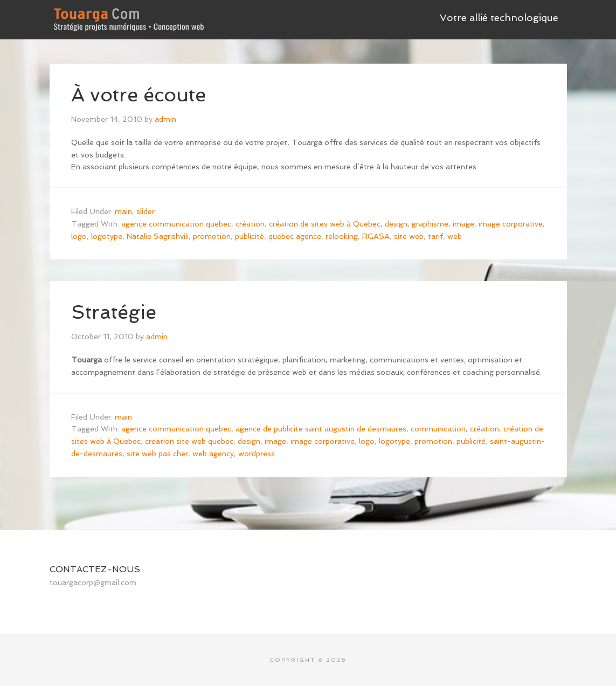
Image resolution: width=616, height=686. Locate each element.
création (250, 224)
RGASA (376, 236)
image (463, 224)
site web (409, 236)
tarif (435, 236)
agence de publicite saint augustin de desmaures (321, 429)
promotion (212, 236)
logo (79, 236)
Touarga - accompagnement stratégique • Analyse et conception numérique (130, 16)
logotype (107, 236)
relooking (342, 236)
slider (146, 211)
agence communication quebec (176, 224)
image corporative (511, 224)
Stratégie (114, 312)
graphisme (430, 224)
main (123, 211)
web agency (213, 454)
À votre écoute (139, 95)
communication (438, 429)
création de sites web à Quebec (325, 224)
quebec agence (295, 236)
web (455, 236)
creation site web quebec (189, 441)
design (396, 224)
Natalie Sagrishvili (158, 236)
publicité (250, 236)
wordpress (257, 454)
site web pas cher (157, 454)
